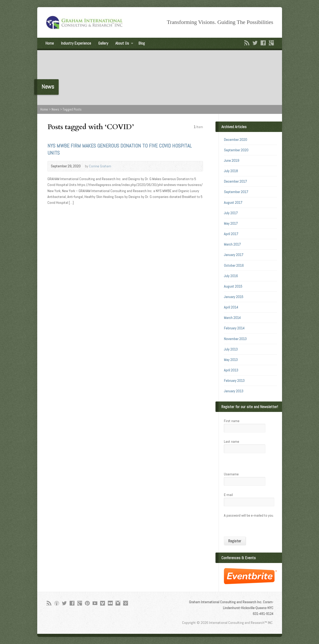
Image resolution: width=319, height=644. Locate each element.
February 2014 (234, 328)
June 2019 (232, 160)
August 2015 (233, 286)
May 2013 (231, 360)
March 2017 (232, 244)
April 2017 (231, 234)
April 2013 (231, 370)
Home (50, 43)
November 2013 (235, 339)
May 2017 (231, 223)
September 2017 (236, 192)
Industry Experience (76, 43)
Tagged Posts (72, 109)
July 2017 (231, 213)
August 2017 (233, 203)
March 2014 (232, 318)
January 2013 (234, 391)
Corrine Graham (100, 166)
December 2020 (235, 140)
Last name (232, 441)
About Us (122, 43)
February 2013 (234, 381)
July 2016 (231, 276)
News (55, 109)
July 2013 (231, 349)
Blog (142, 43)
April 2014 (231, 307)
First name (232, 421)
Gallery (103, 43)
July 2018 (231, 171)
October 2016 (234, 265)
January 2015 (234, 297)
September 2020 (236, 150)
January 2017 (234, 255)
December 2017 (235, 181)
